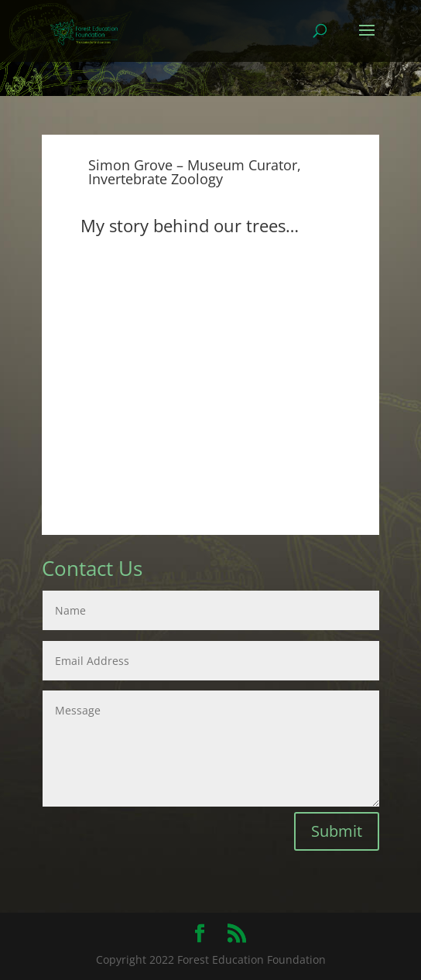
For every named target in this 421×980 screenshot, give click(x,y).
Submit (337, 831)
